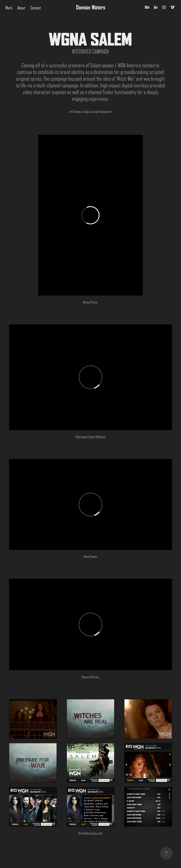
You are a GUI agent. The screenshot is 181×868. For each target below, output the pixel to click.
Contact (36, 8)
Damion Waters (91, 7)
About (21, 8)
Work (9, 8)
